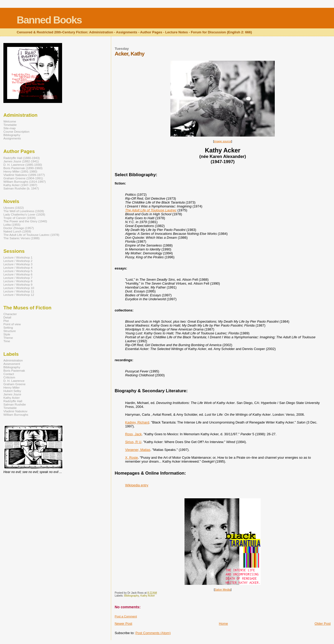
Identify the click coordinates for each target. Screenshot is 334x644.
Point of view (12, 324)
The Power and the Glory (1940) (25, 221)
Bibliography (132, 596)
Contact (9, 374)
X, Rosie (131, 458)
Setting (8, 327)
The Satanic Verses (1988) (22, 238)
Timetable (10, 125)
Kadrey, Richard (137, 422)
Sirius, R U (133, 442)
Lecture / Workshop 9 (18, 284)
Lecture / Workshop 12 (19, 295)
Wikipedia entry (137, 485)
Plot (6, 321)
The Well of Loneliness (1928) (24, 211)
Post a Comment (126, 616)
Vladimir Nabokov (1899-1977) (24, 175)
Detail (7, 317)
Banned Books (49, 20)
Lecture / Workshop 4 (18, 268)
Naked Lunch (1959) (17, 231)
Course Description (16, 131)
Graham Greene (14, 384)
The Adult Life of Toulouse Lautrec (151, 210)
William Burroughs (16, 415)
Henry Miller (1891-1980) (20, 171)
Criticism (9, 377)
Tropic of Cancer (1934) (19, 218)
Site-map (10, 128)
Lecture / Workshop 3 (18, 264)
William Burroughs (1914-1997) (25, 182)
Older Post (323, 624)
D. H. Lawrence (14, 381)
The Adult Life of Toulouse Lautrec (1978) (31, 235)
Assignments (12, 138)
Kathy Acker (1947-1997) (20, 185)
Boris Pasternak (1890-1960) (23, 168)
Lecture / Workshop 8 (18, 281)
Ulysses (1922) (14, 208)
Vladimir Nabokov (15, 411)
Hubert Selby (12, 391)
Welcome (10, 121)
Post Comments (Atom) (153, 633)
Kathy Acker (148, 596)
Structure (10, 331)
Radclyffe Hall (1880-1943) (22, 158)
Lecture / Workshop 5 (18, 271)
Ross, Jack (133, 434)
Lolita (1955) (12, 225)
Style (7, 334)
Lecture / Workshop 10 (19, 288)
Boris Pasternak (14, 370)
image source (223, 141)
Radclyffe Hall (13, 401)
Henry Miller (12, 387)
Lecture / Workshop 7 (18, 278)
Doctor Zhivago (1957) (19, 228)
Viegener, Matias (138, 450)
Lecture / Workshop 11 (19, 291)
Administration (13, 360)
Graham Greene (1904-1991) (23, 178)
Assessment (12, 364)
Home (223, 624)
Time (7, 341)
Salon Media (222, 590)
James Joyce (12, 394)
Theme (8, 338)
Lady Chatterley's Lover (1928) (24, 214)
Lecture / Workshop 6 (18, 274)
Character (10, 314)
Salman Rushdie (15, 404)
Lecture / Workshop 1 (18, 257)
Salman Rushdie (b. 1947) (21, 188)
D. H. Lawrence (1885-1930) (23, 165)
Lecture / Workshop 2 (18, 261)
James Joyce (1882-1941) (21, 161)
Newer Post (123, 624)
